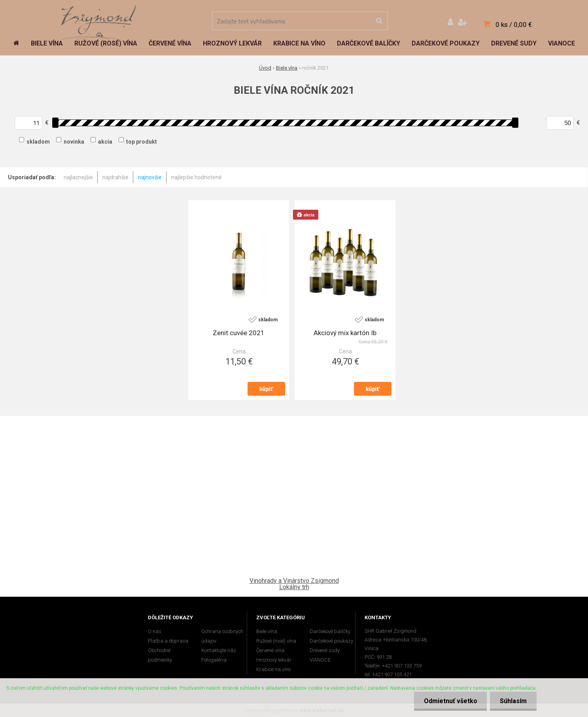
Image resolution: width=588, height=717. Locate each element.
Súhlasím (513, 701)
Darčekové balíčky (330, 631)
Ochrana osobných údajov (222, 636)
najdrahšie (115, 177)
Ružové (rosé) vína (276, 641)
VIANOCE (320, 660)
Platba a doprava (168, 641)
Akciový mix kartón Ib (345, 333)
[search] (379, 21)
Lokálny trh (294, 587)
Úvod (265, 68)
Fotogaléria (214, 660)
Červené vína (270, 650)
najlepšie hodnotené (197, 177)
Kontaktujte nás (219, 650)
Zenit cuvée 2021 (239, 333)
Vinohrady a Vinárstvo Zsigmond (294, 581)
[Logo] (99, 22)
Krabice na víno (273, 669)
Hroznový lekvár (274, 660)
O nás (155, 631)
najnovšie (150, 177)
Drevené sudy (325, 650)
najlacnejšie (78, 177)
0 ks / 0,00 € (514, 25)
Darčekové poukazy (331, 641)
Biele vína (287, 68)
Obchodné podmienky (160, 655)
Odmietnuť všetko (450, 701)
